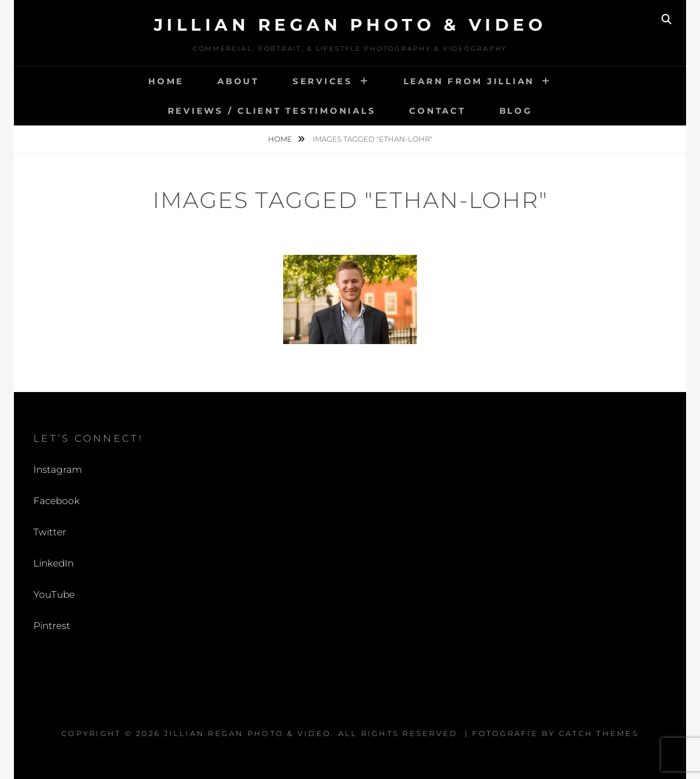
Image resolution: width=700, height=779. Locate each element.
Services (323, 81)
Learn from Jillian (469, 81)
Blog (516, 111)
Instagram (58, 470)
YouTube (54, 594)
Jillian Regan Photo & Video (350, 25)
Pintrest (52, 626)
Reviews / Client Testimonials (272, 111)
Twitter (50, 532)
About (238, 81)
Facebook (57, 501)
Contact (437, 111)
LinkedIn (54, 563)
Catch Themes (599, 733)
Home (166, 81)
